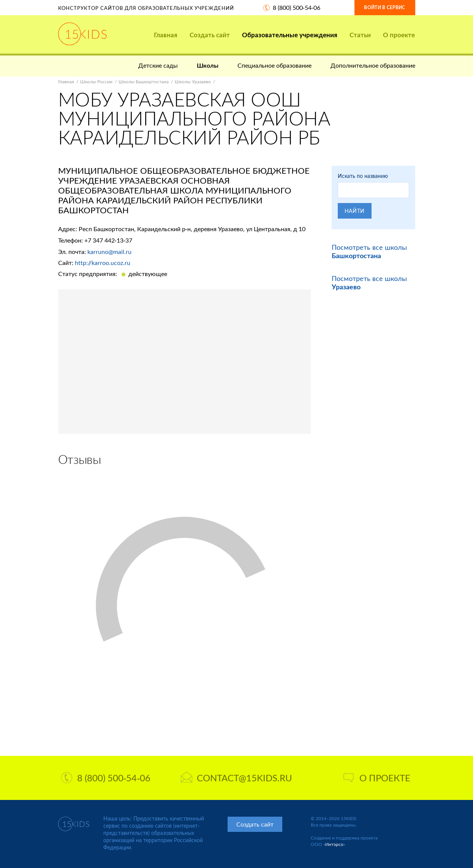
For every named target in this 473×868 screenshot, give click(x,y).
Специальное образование (274, 65)
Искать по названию (363, 176)
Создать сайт (210, 35)
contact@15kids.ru (236, 778)
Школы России (96, 82)
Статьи (360, 35)
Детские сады (158, 65)
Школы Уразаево (193, 82)
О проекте (399, 35)
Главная (166, 35)
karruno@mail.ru (109, 252)
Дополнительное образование (373, 65)
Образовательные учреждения (290, 35)
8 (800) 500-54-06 (297, 7)
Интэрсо (334, 844)
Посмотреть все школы (369, 251)
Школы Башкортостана (144, 82)
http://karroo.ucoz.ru (103, 263)
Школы (208, 65)
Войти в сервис (384, 7)
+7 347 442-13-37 (108, 240)
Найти (355, 211)
